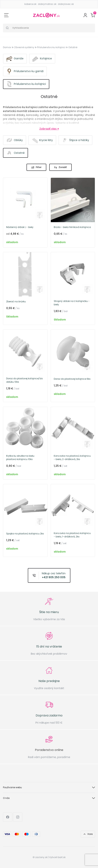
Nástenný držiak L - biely (20, 227)
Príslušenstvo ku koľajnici (51, 47)
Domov (7, 47)
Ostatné (73, 47)
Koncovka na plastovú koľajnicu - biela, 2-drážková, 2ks (72, 458)
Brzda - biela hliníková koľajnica (72, 227)
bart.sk (62, 857)
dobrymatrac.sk (47, 4)
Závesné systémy (24, 47)
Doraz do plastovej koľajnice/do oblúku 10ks (24, 380)
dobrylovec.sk (66, 4)
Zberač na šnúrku (16, 301)
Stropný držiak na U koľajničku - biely (72, 303)
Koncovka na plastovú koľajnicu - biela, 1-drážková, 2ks (72, 535)
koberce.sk (30, 4)
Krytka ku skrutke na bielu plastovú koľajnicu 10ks (20, 458)
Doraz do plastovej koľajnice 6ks (72, 379)
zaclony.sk (41, 857)
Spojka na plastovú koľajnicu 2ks (25, 534)
